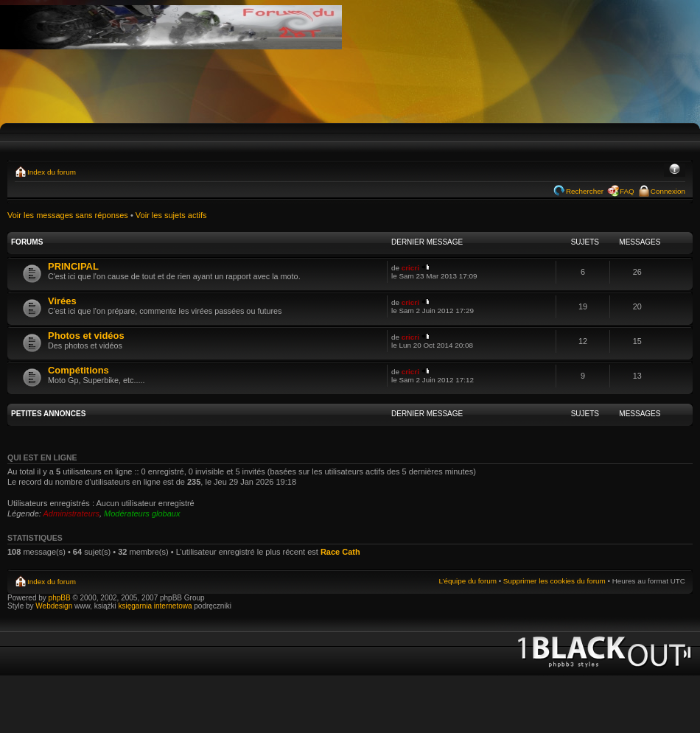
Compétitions (78, 370)
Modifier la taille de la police (675, 170)
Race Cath (340, 552)
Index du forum (52, 172)
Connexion (668, 191)
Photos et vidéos (86, 336)
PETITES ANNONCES (48, 414)
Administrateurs (71, 513)
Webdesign (55, 606)
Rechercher (585, 191)
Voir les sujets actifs (171, 215)
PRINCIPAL (73, 266)
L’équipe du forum (468, 581)
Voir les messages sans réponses (68, 215)
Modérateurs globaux (142, 513)
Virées (62, 301)
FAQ (627, 191)
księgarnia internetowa (155, 606)
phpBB (60, 598)
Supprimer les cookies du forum (554, 581)
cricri (410, 268)
